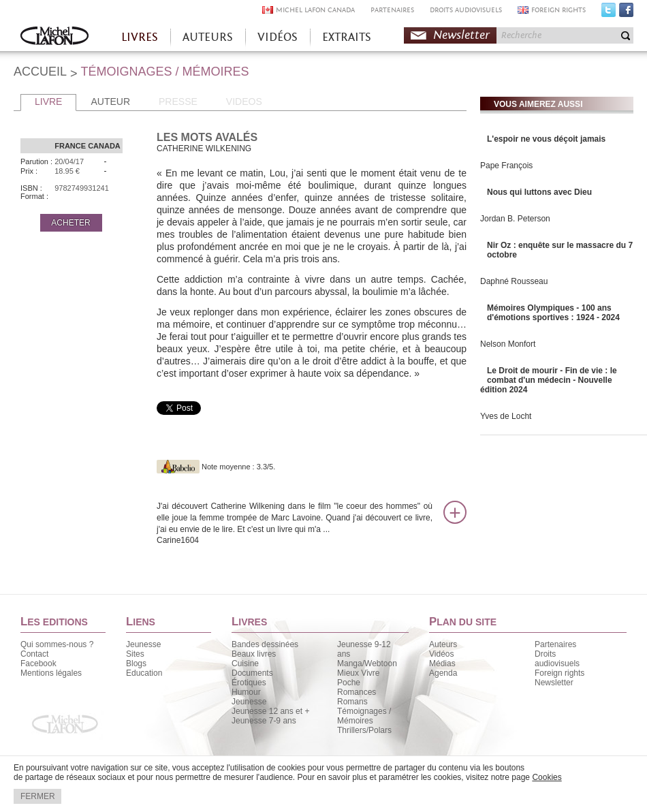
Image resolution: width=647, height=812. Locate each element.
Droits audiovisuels (557, 659)
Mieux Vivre (358, 673)
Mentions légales (51, 673)
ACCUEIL (40, 72)
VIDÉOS (278, 37)
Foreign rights (559, 673)
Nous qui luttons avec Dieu (539, 192)
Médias (442, 663)
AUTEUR (110, 101)
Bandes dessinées (265, 644)
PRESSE (178, 101)
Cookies (547, 777)
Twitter (609, 13)
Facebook (626, 13)
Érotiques (249, 683)
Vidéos (441, 654)
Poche (349, 683)
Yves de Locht (506, 416)
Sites (135, 654)
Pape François (506, 166)
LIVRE (48, 101)
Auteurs (443, 644)
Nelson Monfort (508, 344)
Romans (352, 702)
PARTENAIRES (392, 10)
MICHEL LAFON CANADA (315, 10)
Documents (252, 673)
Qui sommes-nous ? (57, 644)
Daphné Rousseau (514, 281)
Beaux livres (254, 654)
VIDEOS (244, 101)
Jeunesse (143, 644)
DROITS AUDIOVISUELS (466, 10)
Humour (246, 692)
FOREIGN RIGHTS (558, 10)
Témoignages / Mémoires (364, 716)
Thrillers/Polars (364, 730)
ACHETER (70, 223)
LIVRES (140, 37)
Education (144, 673)
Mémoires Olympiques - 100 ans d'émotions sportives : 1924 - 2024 (553, 313)
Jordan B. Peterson (515, 219)
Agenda (443, 673)
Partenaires (555, 644)
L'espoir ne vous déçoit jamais (546, 139)
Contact (34, 654)
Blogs (136, 663)
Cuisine (245, 663)
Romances (357, 692)
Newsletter (461, 35)
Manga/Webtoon (367, 663)
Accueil (54, 37)
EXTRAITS (347, 37)
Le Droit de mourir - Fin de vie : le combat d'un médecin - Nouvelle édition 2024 (549, 380)
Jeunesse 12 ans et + (270, 711)
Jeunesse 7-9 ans (264, 721)
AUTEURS (208, 37)
